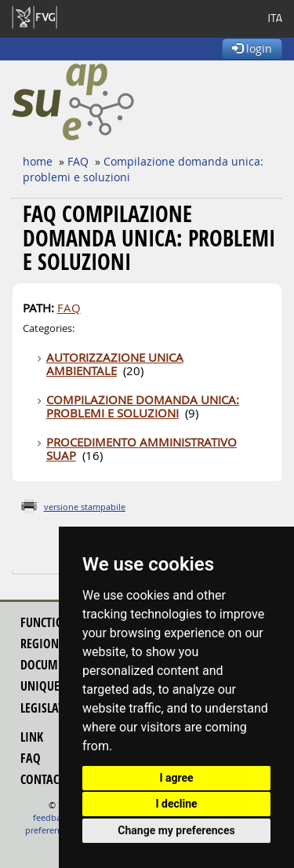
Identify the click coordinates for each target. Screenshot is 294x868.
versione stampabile (85, 507)
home (38, 161)
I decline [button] (176, 804)
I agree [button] (176, 778)
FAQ (78, 161)
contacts (45, 779)
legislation (52, 708)
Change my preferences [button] (176, 830)
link (32, 737)
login (252, 48)
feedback (51, 817)
